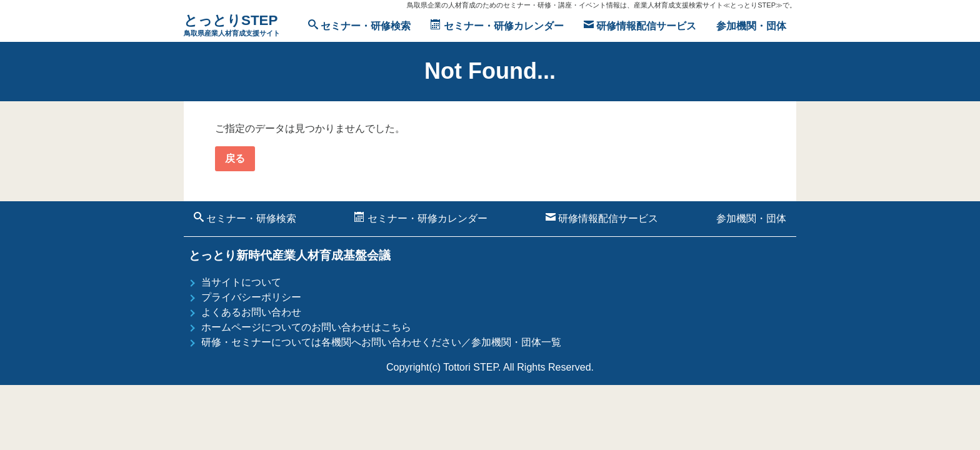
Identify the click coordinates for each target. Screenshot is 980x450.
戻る (235, 158)
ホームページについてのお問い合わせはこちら (306, 327)
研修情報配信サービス (640, 25)
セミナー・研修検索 (359, 25)
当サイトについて (241, 282)
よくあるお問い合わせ (251, 312)
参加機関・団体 (751, 26)
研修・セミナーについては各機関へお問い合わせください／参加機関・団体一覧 (381, 342)
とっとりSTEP (232, 26)
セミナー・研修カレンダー (497, 25)
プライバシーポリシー (251, 297)
